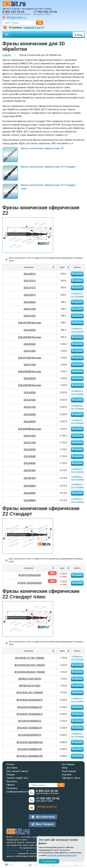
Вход (78, 35)
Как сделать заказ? (17, 771)
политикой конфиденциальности (62, 855)
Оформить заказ (71, 778)
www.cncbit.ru (33, 840)
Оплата (10, 764)
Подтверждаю (49, 861)
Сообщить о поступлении (77, 295)
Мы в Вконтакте (45, 817)
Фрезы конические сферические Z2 (42, 148)
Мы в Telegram (45, 824)
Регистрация (69, 771)
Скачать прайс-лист (17, 778)
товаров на (34, 27)
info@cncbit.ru (16, 17)
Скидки (11, 775)
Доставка (12, 768)
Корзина (67, 775)
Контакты (12, 781)
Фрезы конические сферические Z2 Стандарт (48, 167)
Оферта (10, 785)
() (12, 865)
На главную (68, 764)
